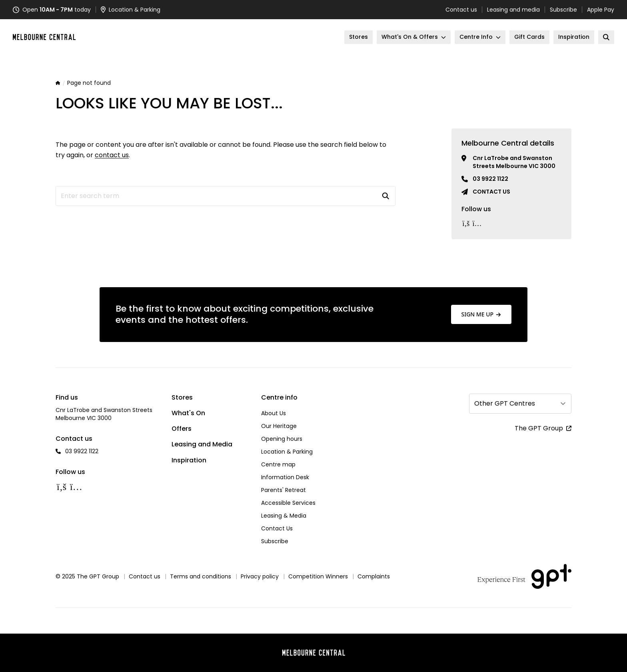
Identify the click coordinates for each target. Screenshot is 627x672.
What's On (188, 413)
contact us (112, 155)
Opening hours (282, 439)
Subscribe (563, 10)
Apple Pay (601, 10)
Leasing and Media (202, 444)
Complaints (374, 576)
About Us (274, 413)
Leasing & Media (284, 516)
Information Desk (285, 477)
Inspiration (189, 460)
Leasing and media (513, 10)
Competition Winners (318, 576)
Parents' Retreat (284, 490)
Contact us (461, 10)
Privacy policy (260, 576)
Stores (182, 397)
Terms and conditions (201, 576)
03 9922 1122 (490, 179)
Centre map (278, 464)
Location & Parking (287, 452)
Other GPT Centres (505, 403)
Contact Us (277, 528)
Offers (182, 429)
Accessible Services (288, 503)
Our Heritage (279, 426)
